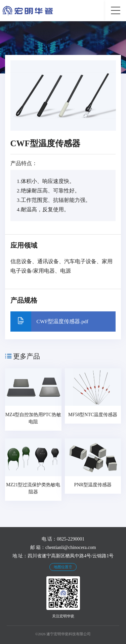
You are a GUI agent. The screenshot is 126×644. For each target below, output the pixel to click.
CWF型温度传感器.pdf (62, 321)
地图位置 (63, 567)
